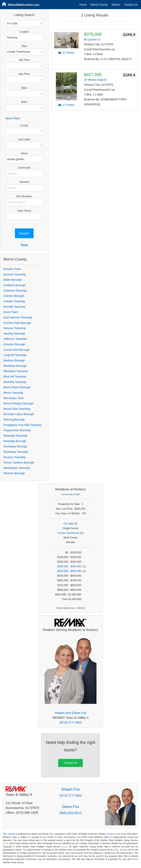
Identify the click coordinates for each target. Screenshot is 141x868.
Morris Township (13, 393)
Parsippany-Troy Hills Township (22, 425)
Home (83, 5)
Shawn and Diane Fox (71, 713)
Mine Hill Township (15, 377)
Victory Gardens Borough (19, 463)
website (11, 834)
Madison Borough (14, 360)
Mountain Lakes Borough (19, 414)
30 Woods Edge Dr (96, 80)
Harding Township (14, 334)
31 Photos (68, 53)
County (24, 125)
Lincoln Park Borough (16, 350)
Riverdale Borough (15, 441)
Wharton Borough (14, 473)
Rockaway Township (16, 452)
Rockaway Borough (15, 446)
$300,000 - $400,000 (69, 566)
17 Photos (68, 105)
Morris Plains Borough (17, 387)
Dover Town (11, 312)
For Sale (69, 524)
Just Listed (24, 139)
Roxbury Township (15, 457)
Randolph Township (15, 436)
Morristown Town (14, 398)
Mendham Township (16, 371)
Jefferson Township (15, 339)
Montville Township (15, 382)
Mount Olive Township (17, 409)
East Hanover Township (18, 317)
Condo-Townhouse (69, 533)
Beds (24, 88)
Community (24, 168)
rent (134, 859)
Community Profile (71, 494)
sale (124, 859)
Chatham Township (15, 291)
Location (24, 32)
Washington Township (17, 468)
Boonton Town (12, 269)
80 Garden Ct (92, 40)
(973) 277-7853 (70, 722)
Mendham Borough (15, 366)
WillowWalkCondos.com (24, 5)
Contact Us (131, 5)
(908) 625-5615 (70, 813)
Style (24, 46)
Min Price (24, 60)
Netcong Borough (14, 420)
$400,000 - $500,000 (69, 571)
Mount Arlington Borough (19, 403)
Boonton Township (15, 274)
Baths (24, 102)
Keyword (24, 182)
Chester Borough (14, 296)
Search (116, 5)
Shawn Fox (70, 789)
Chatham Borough (15, 285)
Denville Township (14, 307)
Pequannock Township (17, 430)
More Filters (13, 118)
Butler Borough (13, 280)
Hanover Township (15, 328)
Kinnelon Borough (14, 344)
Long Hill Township (15, 355)
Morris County (99, 5)
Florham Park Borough (17, 323)
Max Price (24, 74)
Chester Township (14, 301)
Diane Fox (70, 807)
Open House (24, 211)
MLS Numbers (24, 196)
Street (24, 153)
